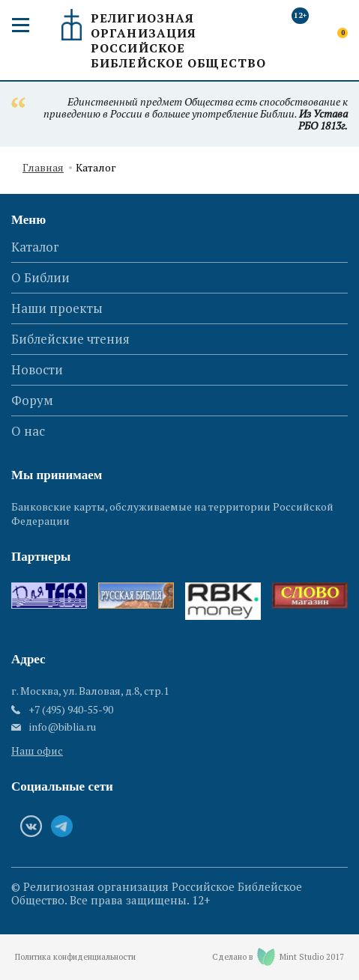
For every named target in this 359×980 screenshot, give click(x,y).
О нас (28, 431)
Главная (43, 168)
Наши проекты (57, 308)
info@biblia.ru (63, 727)
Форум (32, 400)
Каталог (35, 247)
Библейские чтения (70, 339)
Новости (37, 369)
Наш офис (37, 751)
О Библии (40, 277)
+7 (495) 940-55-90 (71, 709)
